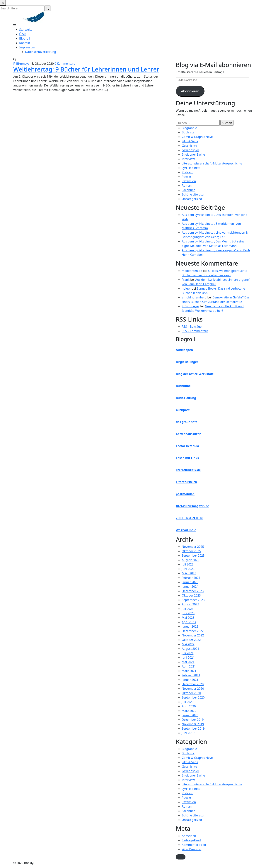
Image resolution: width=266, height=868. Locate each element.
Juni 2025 (188, 569)
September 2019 (193, 728)
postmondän (185, 494)
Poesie (186, 177)
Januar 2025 (190, 582)
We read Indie (186, 530)
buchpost (183, 410)
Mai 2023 (188, 618)
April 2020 (189, 706)
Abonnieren (190, 91)
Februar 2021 (191, 675)
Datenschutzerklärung (41, 52)
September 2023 (193, 600)
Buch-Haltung (186, 398)
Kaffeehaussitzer (188, 434)
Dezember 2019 (193, 720)
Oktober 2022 (191, 640)
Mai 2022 (188, 644)
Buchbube (183, 386)
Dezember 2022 (193, 631)
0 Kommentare (65, 64)
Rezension (189, 181)
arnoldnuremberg (194, 297)
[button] (181, 857)
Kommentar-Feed (194, 845)
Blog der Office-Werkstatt (195, 374)
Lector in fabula (187, 446)
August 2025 (190, 560)
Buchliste (188, 132)
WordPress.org (192, 849)
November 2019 (193, 724)
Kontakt (25, 43)
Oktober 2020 (191, 693)
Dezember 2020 (193, 684)
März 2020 (189, 711)
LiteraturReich (186, 482)
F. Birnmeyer (22, 64)
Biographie (189, 128)
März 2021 (189, 671)
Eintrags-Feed (191, 840)
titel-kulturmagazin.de (192, 506)
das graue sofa (187, 422)
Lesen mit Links (187, 458)
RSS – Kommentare (195, 331)
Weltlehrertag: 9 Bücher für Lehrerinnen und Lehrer (86, 69)
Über (23, 34)
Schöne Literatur (193, 194)
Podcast (187, 172)
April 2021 (189, 666)
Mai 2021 (188, 662)
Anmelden (189, 836)
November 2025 (193, 547)
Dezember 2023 (193, 591)
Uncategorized (192, 199)
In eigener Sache (193, 154)
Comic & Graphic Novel (198, 137)
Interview (188, 159)
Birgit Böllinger (187, 362)
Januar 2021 (190, 680)
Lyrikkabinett (191, 168)
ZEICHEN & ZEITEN (189, 518)
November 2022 (193, 635)
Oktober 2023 (191, 595)
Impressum (27, 47)
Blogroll (25, 38)
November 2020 (193, 689)
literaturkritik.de (188, 470)
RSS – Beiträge (192, 327)
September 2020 (193, 697)
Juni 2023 (188, 613)
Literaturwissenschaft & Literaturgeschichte (212, 163)
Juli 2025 (188, 564)
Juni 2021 (188, 658)
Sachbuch (189, 190)
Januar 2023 (190, 626)
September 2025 (193, 556)
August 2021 (190, 649)
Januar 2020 (190, 715)
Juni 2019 (188, 733)
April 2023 (189, 622)
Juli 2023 (188, 609)
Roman (187, 186)
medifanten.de (192, 271)
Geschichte (189, 146)
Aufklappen (184, 350)
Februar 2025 (191, 578)
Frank (186, 280)
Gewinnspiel (190, 150)
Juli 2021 (188, 653)
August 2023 (190, 604)
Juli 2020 (188, 702)
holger (186, 288)
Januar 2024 (190, 587)
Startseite (26, 30)
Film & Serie (190, 141)
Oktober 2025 (191, 551)
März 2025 (189, 573)
